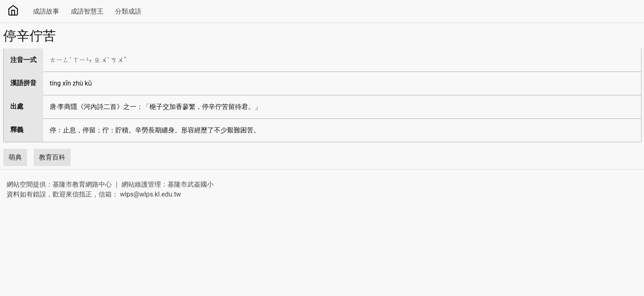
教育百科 (52, 157)
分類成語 (128, 11)
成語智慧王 (87, 11)
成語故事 (46, 11)
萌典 (15, 157)
